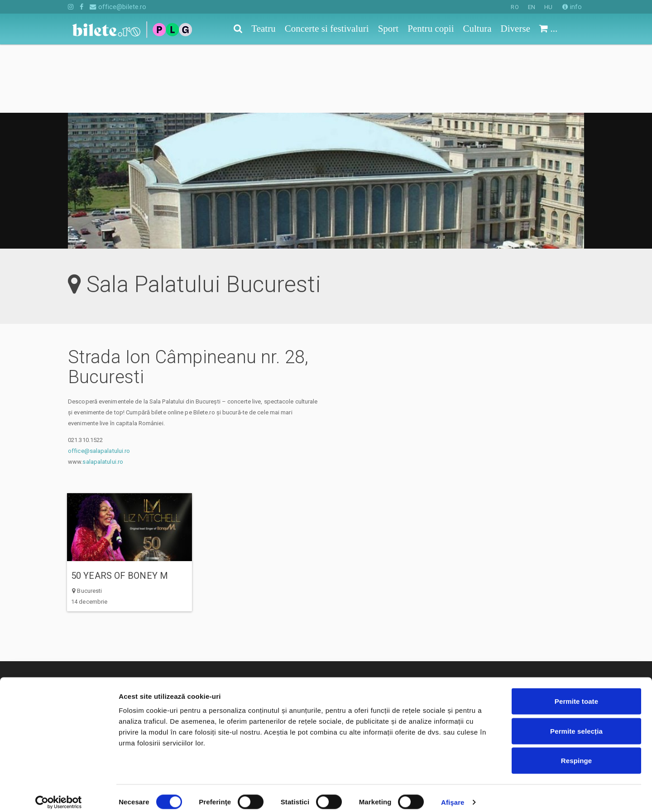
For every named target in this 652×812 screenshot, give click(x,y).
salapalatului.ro (103, 393)
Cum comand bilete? (511, 651)
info (572, 7)
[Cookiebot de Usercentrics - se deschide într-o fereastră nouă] (59, 794)
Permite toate (576, 693)
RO (515, 7)
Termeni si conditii (275, 660)
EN (532, 7)
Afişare (453, 794)
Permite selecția (576, 723)
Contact (259, 647)
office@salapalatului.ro (99, 382)
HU (548, 7)
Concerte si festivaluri (102, 660)
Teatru (78, 647)
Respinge (576, 752)
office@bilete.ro (118, 7)
